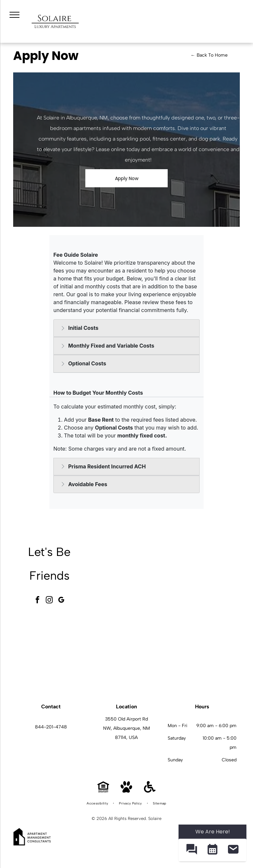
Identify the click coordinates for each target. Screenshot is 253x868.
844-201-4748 (51, 727)
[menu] (14, 15)
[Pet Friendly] (126, 791)
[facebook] (38, 601)
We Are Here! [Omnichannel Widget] (213, 832)
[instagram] (49, 601)
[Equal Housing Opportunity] (103, 791)
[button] (192, 850)
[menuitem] (98, 803)
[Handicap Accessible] (150, 791)
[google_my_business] (61, 601)
